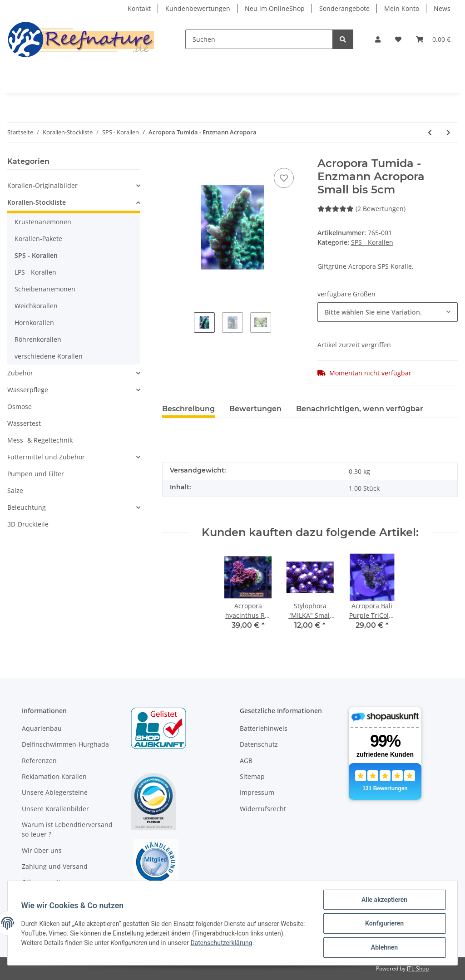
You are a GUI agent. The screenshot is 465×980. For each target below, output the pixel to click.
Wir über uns (42, 850)
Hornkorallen (34, 323)
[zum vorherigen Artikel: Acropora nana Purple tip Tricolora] (430, 132)
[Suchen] (259, 39)
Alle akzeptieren (383, 901)
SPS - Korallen (372, 242)
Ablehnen (383, 948)
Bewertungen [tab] (255, 409)
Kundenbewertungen (198, 8)
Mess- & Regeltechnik (40, 440)
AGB (246, 761)
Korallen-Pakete (38, 239)
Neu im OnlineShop (275, 8)
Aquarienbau (42, 728)
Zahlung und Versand (55, 866)
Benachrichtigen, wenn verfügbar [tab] (360, 409)
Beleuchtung (27, 507)
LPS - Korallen (35, 272)
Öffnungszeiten (45, 882)
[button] (378, 39)
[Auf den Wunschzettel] (284, 178)
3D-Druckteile (28, 524)
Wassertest (24, 423)
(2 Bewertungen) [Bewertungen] (361, 209)
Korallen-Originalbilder (42, 185)
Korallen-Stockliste (37, 202)
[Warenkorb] (433, 39)
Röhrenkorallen (38, 339)
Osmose (20, 406)
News (442, 8)
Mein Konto (402, 8)
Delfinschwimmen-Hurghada (65, 744)
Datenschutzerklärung (244, 943)
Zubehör (20, 373)
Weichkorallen (36, 306)
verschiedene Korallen (49, 356)
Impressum (257, 792)
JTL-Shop (418, 968)
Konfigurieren (383, 924)
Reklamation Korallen (54, 776)
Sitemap (252, 776)
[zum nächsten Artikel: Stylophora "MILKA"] (448, 132)
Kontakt (139, 8)
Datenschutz (259, 744)
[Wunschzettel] (398, 39)
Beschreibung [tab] (188, 409)
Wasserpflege (28, 390)
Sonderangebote (344, 8)
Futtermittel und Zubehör (46, 457)
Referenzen (39, 761)
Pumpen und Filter (36, 474)
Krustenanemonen (43, 222)
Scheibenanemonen (45, 289)
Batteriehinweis (264, 728)
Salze (15, 490)
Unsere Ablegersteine (55, 792)
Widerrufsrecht (263, 809)
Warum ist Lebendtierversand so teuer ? (67, 829)
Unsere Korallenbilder (55, 809)
